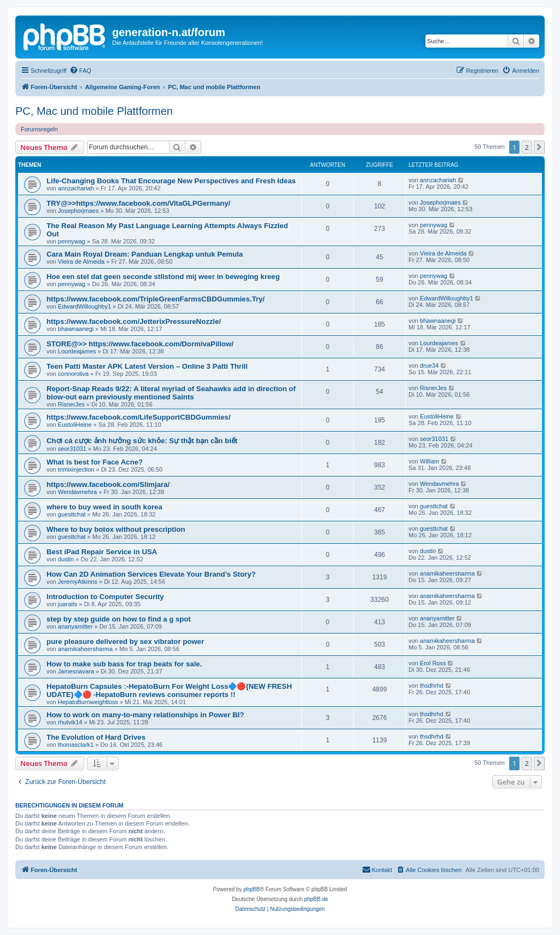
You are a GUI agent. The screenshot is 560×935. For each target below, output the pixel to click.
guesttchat (72, 514)
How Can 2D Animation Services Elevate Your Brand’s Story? (151, 574)
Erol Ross (433, 663)
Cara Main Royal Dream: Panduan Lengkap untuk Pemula (145, 254)
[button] (539, 147)
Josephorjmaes (78, 211)
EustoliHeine (75, 425)
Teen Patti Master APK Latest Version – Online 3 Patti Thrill (147, 366)
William (430, 461)
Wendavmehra (77, 492)
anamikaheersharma (447, 573)
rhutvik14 (70, 722)
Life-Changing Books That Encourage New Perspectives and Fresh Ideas (171, 181)
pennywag (72, 241)
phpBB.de (316, 899)
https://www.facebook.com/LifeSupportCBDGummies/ (139, 417)
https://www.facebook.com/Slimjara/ (108, 484)
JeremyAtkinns (78, 582)
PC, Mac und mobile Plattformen (94, 111)
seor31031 (72, 449)
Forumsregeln (39, 129)
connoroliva (73, 374)
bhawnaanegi (76, 329)
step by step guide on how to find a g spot (119, 619)
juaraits (68, 604)
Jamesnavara (76, 671)
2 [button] (527, 147)
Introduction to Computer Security (105, 597)
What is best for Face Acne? (95, 462)
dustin (66, 559)
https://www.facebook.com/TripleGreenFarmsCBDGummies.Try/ (156, 299)
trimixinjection (76, 469)
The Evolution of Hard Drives (96, 737)
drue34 (429, 365)
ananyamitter (75, 626)
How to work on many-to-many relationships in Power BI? (145, 715)
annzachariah (76, 188)
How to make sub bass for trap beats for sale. (124, 664)
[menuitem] (80, 71)
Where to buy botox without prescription (116, 529)
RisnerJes (71, 404)
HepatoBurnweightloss (88, 702)
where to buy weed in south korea (104, 507)
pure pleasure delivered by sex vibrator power (125, 641)
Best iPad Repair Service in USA (102, 552)
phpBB (252, 889)
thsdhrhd (432, 686)
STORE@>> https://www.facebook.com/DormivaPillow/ (140, 344)
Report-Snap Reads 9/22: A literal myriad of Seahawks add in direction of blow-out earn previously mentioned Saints (171, 393)
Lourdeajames (77, 351)
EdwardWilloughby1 (84, 306)
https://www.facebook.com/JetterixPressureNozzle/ (134, 321)
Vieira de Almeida (81, 262)
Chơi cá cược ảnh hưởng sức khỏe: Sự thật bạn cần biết (142, 441)
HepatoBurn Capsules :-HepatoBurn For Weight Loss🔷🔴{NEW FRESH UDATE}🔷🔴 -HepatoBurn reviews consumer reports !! (169, 690)
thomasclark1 (76, 745)
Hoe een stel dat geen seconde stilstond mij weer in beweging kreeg (163, 277)
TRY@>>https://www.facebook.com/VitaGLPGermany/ (138, 203)
